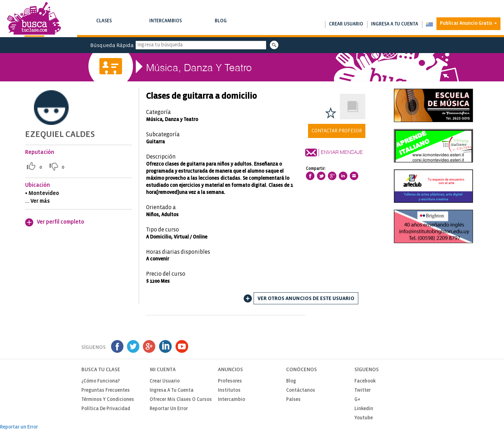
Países (293, 400)
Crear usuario (346, 24)
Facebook (365, 381)
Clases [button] (104, 25)
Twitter (363, 390)
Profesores (230, 381)
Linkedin (364, 409)
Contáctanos (301, 390)
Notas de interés (221, 28)
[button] (429, 24)
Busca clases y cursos (104, 28)
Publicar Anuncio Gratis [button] (468, 24)
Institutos (229, 390)
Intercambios (166, 25)
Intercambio (231, 400)
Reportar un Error (169, 409)
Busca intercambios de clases (166, 28)
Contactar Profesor (337, 131)
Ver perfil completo (60, 222)
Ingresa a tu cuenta (395, 24)
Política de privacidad (106, 409)
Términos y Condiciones (108, 400)
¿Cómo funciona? (101, 381)
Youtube (364, 418)
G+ (357, 400)
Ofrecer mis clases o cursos (181, 400)
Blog (221, 25)
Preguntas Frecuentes (106, 390)
